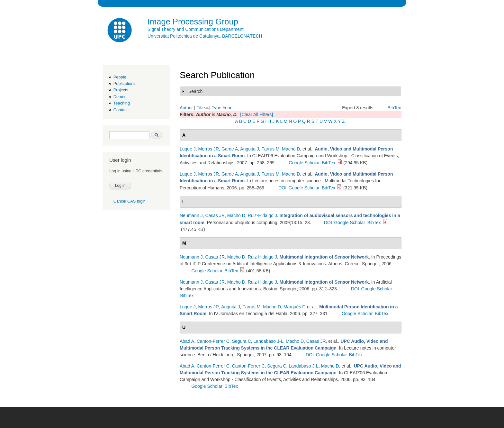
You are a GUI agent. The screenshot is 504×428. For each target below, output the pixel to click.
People (120, 77)
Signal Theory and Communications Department (196, 29)
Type (216, 108)
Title (201, 108)
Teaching (122, 103)
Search (195, 91)
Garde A (230, 149)
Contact (121, 110)
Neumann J (191, 215)
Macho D (291, 149)
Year (227, 108)
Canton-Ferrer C (213, 341)
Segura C (242, 341)
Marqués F (294, 307)
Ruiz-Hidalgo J (262, 215)
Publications (125, 83)
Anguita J (249, 149)
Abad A (187, 341)
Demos (120, 97)
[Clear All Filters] (256, 114)
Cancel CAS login (130, 201)
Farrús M (271, 149)
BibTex (394, 108)
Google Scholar (304, 163)
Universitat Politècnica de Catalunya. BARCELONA (205, 36)
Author (186, 108)
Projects (121, 90)
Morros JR (209, 149)
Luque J (188, 149)
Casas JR (215, 215)
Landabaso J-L (269, 341)
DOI (282, 188)
